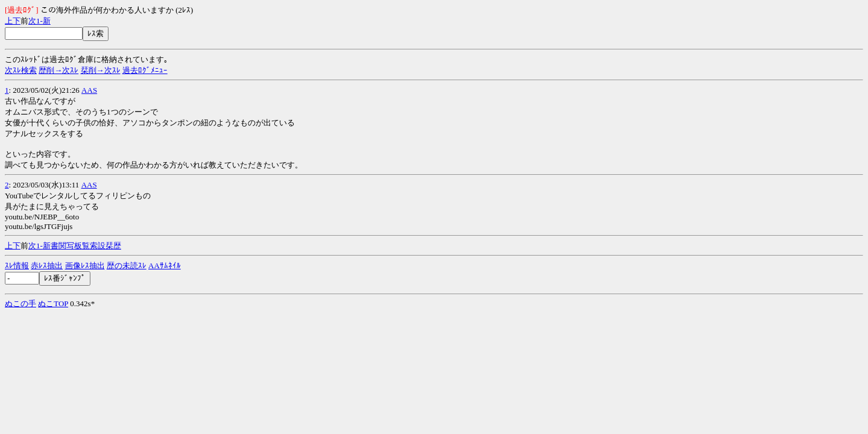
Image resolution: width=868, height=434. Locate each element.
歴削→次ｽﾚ (58, 70)
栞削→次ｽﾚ (101, 70)
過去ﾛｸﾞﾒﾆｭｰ (145, 70)
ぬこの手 (20, 303)
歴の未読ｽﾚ (127, 266)
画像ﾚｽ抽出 (85, 266)
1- (39, 21)
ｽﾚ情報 (17, 266)
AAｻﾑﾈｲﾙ (165, 266)
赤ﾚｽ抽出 (47, 266)
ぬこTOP (53, 303)
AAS (89, 90)
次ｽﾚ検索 (21, 70)
